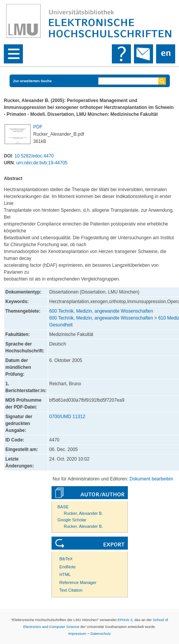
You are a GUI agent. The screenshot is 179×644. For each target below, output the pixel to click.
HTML (65, 574)
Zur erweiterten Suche (33, 81)
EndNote (68, 567)
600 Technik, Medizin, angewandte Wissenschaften (101, 311)
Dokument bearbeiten (151, 479)
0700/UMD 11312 (67, 417)
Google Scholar (72, 520)
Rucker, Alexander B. (83, 513)
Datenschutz (101, 633)
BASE (63, 507)
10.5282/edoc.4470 (34, 156)
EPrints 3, (126, 620)
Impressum (77, 633)
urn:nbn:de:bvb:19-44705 (42, 163)
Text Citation (71, 590)
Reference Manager (78, 582)
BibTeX (66, 559)
